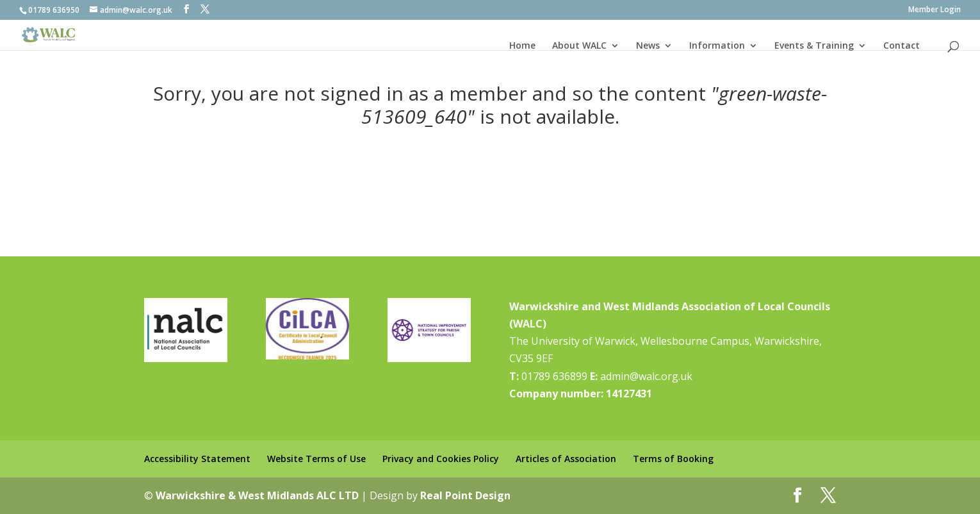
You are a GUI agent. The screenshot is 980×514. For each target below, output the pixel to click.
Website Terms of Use (316, 459)
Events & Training (814, 46)
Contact (902, 46)
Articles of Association (566, 459)
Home (522, 46)
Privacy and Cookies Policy (441, 459)
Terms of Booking (673, 459)
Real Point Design (465, 495)
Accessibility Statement (197, 459)
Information (717, 46)
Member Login (935, 10)
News (648, 46)
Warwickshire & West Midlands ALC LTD (257, 495)
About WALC (579, 46)
